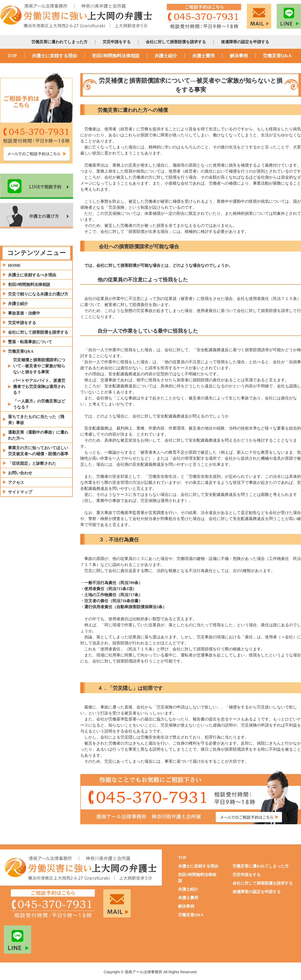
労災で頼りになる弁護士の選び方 (38, 294)
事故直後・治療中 (24, 313)
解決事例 (239, 56)
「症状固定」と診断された (32, 463)
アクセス (16, 482)
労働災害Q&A (277, 56)
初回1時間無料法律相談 (116, 56)
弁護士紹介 (166, 56)
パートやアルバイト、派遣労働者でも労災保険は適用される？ (39, 386)
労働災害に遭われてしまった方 (59, 42)
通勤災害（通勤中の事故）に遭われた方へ (38, 435)
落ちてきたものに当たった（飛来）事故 (36, 420)
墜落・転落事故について (30, 342)
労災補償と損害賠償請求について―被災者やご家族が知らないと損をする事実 (39, 366)
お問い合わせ (20, 473)
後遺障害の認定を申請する (245, 42)
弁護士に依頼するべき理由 (32, 275)
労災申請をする (117, 42)
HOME (14, 265)
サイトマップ (20, 492)
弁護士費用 (203, 56)
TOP (12, 56)
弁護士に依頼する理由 (54, 56)
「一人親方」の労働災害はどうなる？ (39, 404)
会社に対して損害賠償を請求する (176, 42)
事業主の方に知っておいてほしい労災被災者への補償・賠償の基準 (38, 451)
